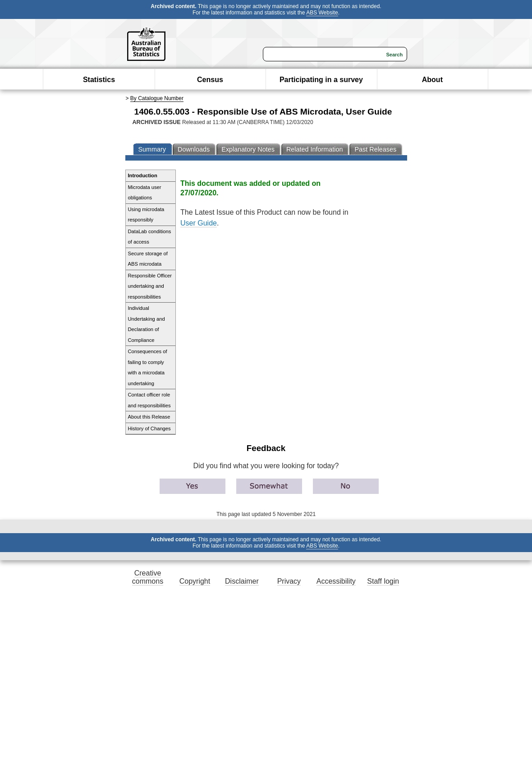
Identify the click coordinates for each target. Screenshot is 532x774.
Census (210, 80)
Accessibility (336, 581)
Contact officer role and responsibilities (149, 400)
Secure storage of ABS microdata (148, 259)
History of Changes (149, 428)
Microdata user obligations (145, 193)
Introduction (143, 175)
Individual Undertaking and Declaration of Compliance (147, 324)
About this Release (149, 417)
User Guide (199, 223)
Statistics (99, 80)
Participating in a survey (321, 80)
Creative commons (148, 577)
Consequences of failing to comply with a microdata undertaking (148, 367)
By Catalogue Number (157, 98)
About (432, 80)
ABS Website (322, 13)
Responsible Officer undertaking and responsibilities (150, 286)
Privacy (289, 581)
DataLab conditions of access (150, 237)
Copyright (195, 581)
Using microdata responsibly (146, 215)
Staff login (383, 581)
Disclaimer (242, 581)
